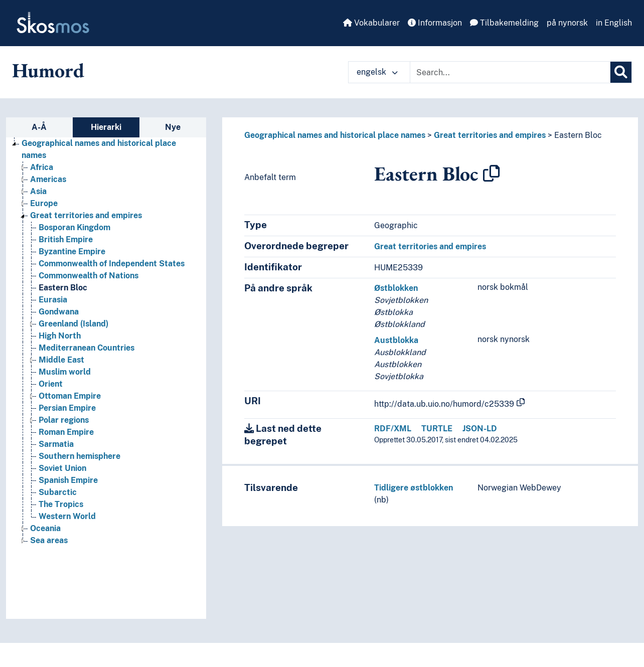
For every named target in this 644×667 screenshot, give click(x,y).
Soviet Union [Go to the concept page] (62, 468)
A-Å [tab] (39, 127)
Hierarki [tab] (106, 127)
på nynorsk (567, 23)
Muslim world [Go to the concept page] (65, 372)
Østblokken (396, 288)
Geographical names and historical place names (335, 135)
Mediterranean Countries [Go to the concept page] (87, 348)
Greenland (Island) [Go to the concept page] (73, 324)
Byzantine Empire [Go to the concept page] (72, 252)
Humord (48, 70)
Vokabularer (371, 23)
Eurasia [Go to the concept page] (53, 300)
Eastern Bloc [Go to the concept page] (63, 288)
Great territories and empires (490, 135)
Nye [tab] (173, 127)
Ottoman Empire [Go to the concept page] (70, 396)
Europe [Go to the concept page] (44, 203)
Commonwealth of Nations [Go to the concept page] (89, 276)
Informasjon (435, 23)
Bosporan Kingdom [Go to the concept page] (74, 227)
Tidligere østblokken (414, 488)
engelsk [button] (377, 72)
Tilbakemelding (504, 23)
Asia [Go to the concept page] (38, 191)
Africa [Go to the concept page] (42, 167)
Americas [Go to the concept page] (48, 179)
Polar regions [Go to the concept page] (64, 420)
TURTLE (437, 429)
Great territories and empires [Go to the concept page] (86, 215)
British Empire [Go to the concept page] (66, 239)
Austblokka (396, 340)
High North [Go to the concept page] (60, 336)
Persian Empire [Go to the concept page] (67, 408)
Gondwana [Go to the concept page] (59, 312)
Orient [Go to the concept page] (51, 384)
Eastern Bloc (578, 135)
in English (614, 23)
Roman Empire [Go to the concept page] (66, 432)
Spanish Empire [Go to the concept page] (68, 480)
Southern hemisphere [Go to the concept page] (79, 456)
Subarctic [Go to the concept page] (58, 492)
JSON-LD (480, 429)
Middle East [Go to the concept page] (61, 360)
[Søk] (621, 72)
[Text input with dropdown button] (510, 72)
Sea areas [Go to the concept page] (49, 540)
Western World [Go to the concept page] (67, 516)
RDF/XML (393, 429)
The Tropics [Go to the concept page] (61, 504)
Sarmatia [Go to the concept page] (56, 444)
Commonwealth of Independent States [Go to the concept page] (112, 264)
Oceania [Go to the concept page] (45, 528)
